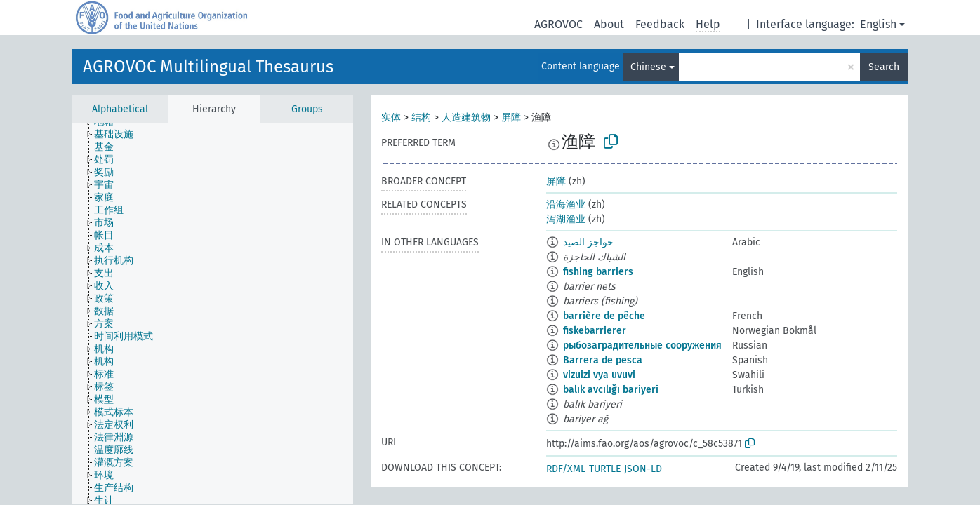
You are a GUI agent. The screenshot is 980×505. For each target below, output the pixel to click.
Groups (307, 109)
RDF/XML (566, 469)
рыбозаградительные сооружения (642, 345)
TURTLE (605, 469)
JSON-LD (643, 469)
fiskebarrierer (595, 331)
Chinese (648, 67)
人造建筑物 (466, 117)
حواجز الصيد (588, 242)
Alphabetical (120, 109)
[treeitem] (120, 135)
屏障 (511, 117)
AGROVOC (558, 24)
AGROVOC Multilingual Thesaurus (208, 67)
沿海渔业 (566, 204)
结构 (421, 117)
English (878, 24)
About (609, 24)
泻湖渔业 (566, 219)
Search (884, 67)
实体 (391, 117)
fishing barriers (598, 272)
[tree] (213, 314)
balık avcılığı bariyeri (611, 390)
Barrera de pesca (603, 360)
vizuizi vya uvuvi (599, 375)
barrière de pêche (604, 316)
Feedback (660, 24)
